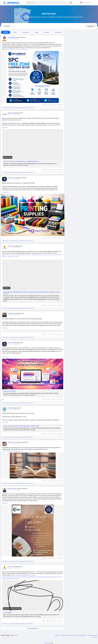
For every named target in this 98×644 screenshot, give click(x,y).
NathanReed (11, 313)
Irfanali (10, 408)
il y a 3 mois (10, 39)
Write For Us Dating (9, 391)
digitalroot (11, 113)
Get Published (8, 613)
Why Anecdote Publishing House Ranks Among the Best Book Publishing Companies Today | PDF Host (32, 293)
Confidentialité (83, 635)
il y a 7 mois (10, 315)
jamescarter (11, 178)
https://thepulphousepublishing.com (13, 451)
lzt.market (49, 643)
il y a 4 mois (10, 114)
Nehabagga (11, 37)
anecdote (10, 246)
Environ (57, 635)
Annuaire (95, 637)
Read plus (5, 127)
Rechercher (90, 26)
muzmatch (11, 343)
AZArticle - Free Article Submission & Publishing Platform (21, 161)
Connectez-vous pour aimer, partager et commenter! (18, 108)
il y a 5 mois (10, 247)
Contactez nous (92, 635)
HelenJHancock (12, 442)
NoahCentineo (12, 489)
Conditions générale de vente (69, 635)
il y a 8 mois (10, 444)
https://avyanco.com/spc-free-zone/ (17, 49)
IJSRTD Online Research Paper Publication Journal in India (21, 426)
